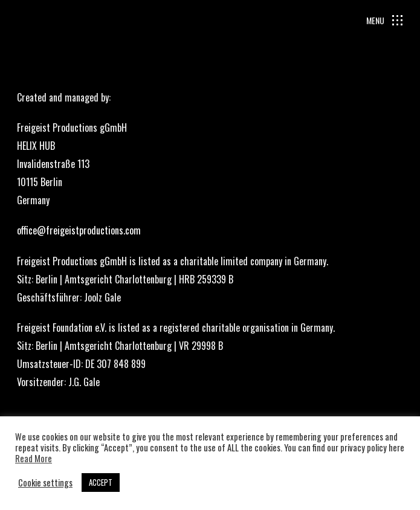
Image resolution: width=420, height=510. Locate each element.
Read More (34, 459)
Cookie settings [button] (45, 483)
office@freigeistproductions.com (79, 230)
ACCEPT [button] (101, 482)
